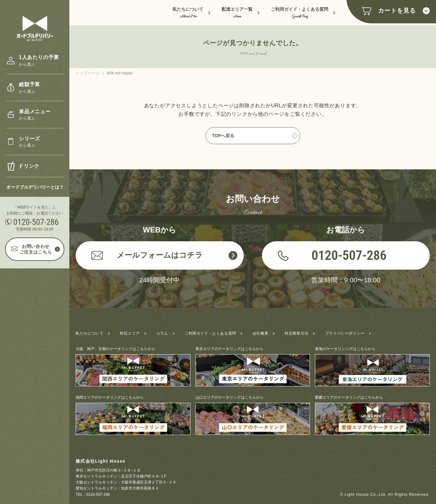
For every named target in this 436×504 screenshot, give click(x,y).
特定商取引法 (297, 333)
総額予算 (29, 88)
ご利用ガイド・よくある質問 (299, 13)
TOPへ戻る (223, 136)
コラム (162, 333)
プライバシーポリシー (345, 333)
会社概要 (260, 333)
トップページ (88, 73)
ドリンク (29, 166)
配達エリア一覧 (237, 13)
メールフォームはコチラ (147, 255)
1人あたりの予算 (39, 61)
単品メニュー (35, 115)
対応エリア (130, 333)
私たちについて (188, 13)
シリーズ (29, 142)
